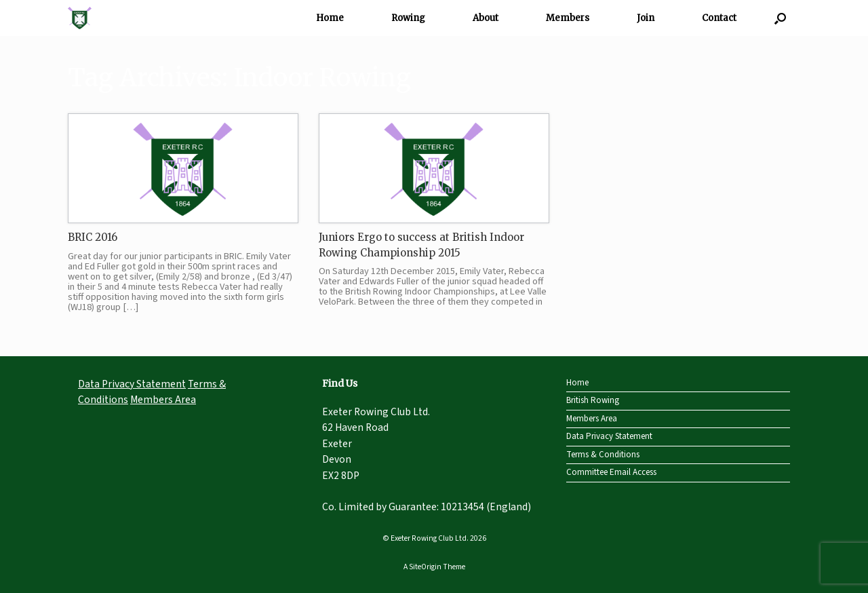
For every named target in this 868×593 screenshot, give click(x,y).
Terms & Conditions (603, 455)
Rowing (408, 18)
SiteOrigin (425, 567)
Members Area (163, 400)
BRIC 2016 (93, 237)
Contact (719, 18)
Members (568, 18)
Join (646, 18)
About (486, 18)
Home (330, 18)
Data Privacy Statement (132, 384)
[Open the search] (780, 18)
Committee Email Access (611, 472)
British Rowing (593, 400)
